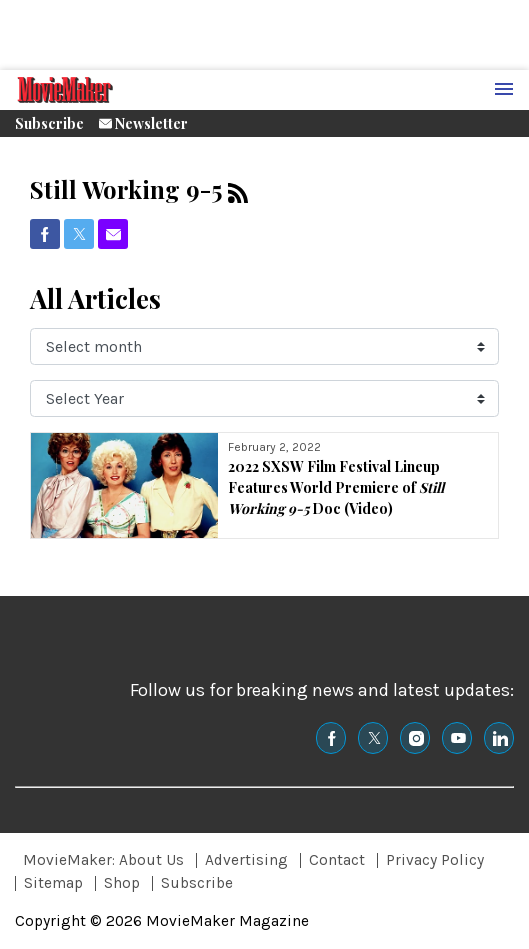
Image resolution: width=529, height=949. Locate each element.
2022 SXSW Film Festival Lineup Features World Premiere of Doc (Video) (336, 487)
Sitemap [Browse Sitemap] (53, 883)
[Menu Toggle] (504, 90)
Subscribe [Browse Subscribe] (197, 883)
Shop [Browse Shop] (122, 883)
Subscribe (49, 123)
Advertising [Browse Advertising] (246, 860)
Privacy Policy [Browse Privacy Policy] (435, 860)
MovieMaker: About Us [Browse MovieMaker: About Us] (103, 860)
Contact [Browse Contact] (337, 860)
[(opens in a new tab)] (45, 234)
